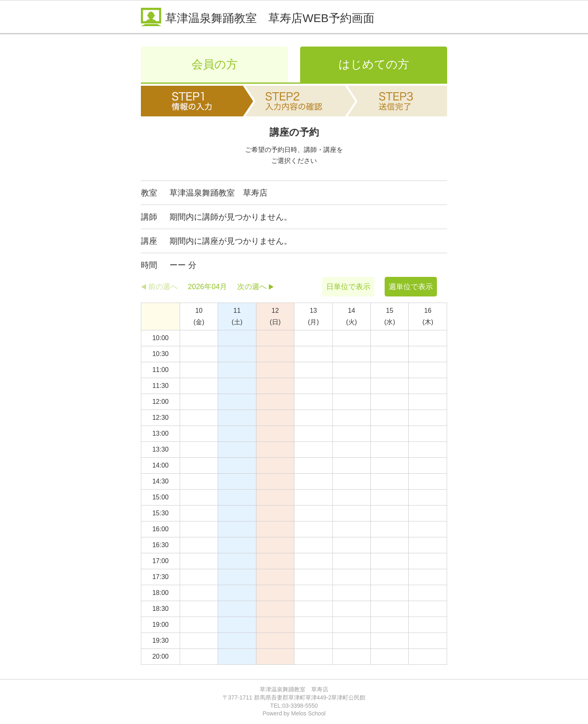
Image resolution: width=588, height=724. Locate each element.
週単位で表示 (411, 287)
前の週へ (163, 287)
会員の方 (215, 64)
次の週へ (252, 287)
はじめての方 (374, 64)
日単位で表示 (348, 287)
